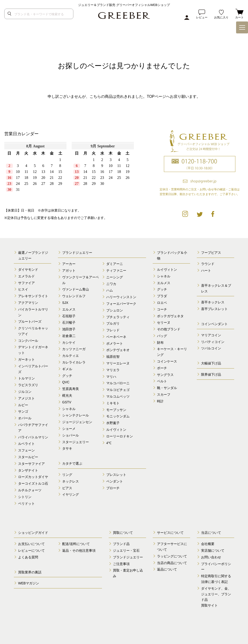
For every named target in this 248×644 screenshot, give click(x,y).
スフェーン (26, 450)
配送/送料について (76, 544)
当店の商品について (172, 563)
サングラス (165, 375)
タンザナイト (28, 470)
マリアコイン (211, 335)
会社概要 (208, 544)
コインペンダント (214, 324)
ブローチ (113, 488)
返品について (167, 569)
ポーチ (162, 368)
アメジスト (26, 398)
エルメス (69, 309)
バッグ (162, 336)
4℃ (109, 443)
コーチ (162, 309)
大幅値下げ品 (211, 363)
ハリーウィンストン (121, 297)
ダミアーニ (115, 264)
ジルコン (25, 392)
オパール (25, 418)
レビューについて (31, 551)
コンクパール (28, 341)
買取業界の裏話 (30, 572)
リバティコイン (213, 342)
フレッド (113, 330)
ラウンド (208, 264)
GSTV (67, 402)
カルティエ (71, 356)
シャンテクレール (76, 415)
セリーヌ (164, 322)
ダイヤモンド (28, 270)
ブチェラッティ (118, 317)
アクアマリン (28, 303)
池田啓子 (69, 329)
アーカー (69, 264)
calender (70, 171)
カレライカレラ (74, 362)
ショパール (71, 435)
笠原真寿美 (71, 389)
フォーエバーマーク (121, 304)
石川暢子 (69, 322)
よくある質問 (28, 557)
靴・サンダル (167, 388)
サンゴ (23, 411)
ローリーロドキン (120, 436)
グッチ (67, 376)
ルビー (23, 405)
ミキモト (113, 403)
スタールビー (28, 457)
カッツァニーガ (74, 349)
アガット (69, 270)
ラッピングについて (172, 556)
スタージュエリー (76, 442)
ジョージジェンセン (77, 422)
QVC (66, 382)
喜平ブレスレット (214, 309)
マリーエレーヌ (118, 363)
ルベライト (26, 444)
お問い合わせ (211, 557)
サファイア (26, 283)
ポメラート (115, 343)
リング (67, 475)
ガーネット (26, 359)
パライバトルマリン (33, 437)
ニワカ (111, 284)
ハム (110, 290)
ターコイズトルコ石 (33, 483)
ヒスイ (23, 289)
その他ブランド (169, 329)
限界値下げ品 (211, 374)
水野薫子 (113, 423)
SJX (65, 303)
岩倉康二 (69, 336)
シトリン (25, 497)
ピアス (67, 488)
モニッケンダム (118, 416)
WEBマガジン (29, 583)
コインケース (167, 361)
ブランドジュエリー (77, 253)
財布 (160, 343)
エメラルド (26, 276)
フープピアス (211, 253)
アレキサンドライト (33, 296)
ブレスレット (116, 475)
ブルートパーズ (30, 322)
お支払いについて (31, 544)
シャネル (69, 409)
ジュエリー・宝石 (126, 551)
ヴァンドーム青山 (76, 289)
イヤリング (71, 494)
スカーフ (164, 395)
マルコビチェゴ (118, 390)
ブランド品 (121, 544)
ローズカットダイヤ (33, 477)
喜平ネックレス (213, 302)
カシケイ (69, 343)
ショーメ (69, 429)
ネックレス (71, 481)
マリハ (111, 377)
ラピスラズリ (28, 385)
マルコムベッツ (118, 396)
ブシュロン (115, 310)
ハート (206, 270)
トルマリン (26, 378)
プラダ (162, 296)
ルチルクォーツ (30, 490)
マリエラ (113, 370)
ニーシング (115, 277)
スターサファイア (31, 464)
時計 (160, 401)
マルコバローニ (118, 383)
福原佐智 (113, 357)
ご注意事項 (121, 564)
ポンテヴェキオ (118, 350)
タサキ (67, 448)
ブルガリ (113, 323)
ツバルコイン (211, 348)
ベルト (162, 381)
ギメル (67, 369)
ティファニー (116, 270)
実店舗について (213, 551)
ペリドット (26, 504)
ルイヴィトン (116, 430)
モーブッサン (116, 410)
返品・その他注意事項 (79, 551)
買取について (123, 533)
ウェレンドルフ (74, 296)
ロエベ (162, 303)
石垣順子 (69, 316)
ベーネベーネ (116, 337)
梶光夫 (67, 395)
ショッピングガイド (33, 533)
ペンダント (115, 481)
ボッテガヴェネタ (170, 316)
